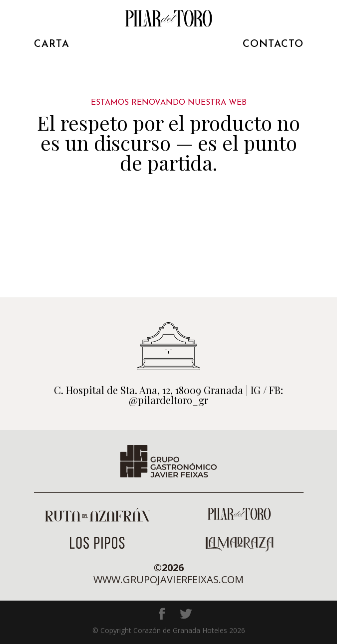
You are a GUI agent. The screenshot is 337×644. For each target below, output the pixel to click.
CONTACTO (273, 45)
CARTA (52, 45)
